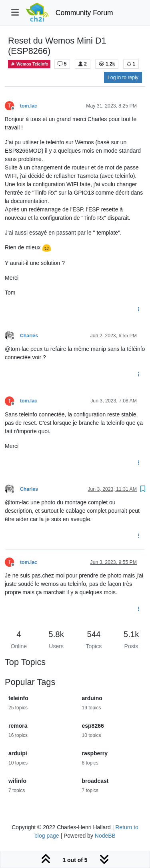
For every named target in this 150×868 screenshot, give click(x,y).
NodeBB (105, 836)
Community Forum (84, 13)
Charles (29, 336)
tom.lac (29, 106)
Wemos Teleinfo (29, 64)
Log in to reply (123, 78)
